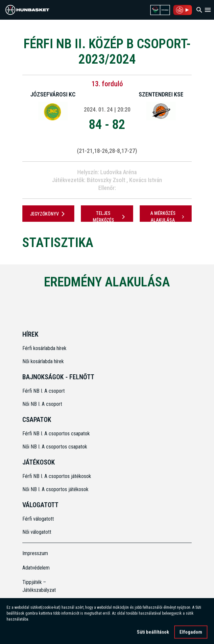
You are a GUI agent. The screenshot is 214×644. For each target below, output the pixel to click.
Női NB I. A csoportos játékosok (55, 489)
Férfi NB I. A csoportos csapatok (57, 434)
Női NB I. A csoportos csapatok (55, 447)
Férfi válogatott (38, 519)
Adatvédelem (36, 568)
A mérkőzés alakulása (168, 217)
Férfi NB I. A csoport (44, 391)
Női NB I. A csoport (42, 404)
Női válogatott (37, 532)
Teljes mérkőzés (110, 217)
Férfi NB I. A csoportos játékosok (57, 476)
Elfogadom (191, 634)
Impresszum (35, 553)
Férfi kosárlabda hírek (44, 348)
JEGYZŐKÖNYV (48, 214)
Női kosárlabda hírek (43, 361)
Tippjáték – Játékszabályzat (39, 586)
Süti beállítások (153, 634)
